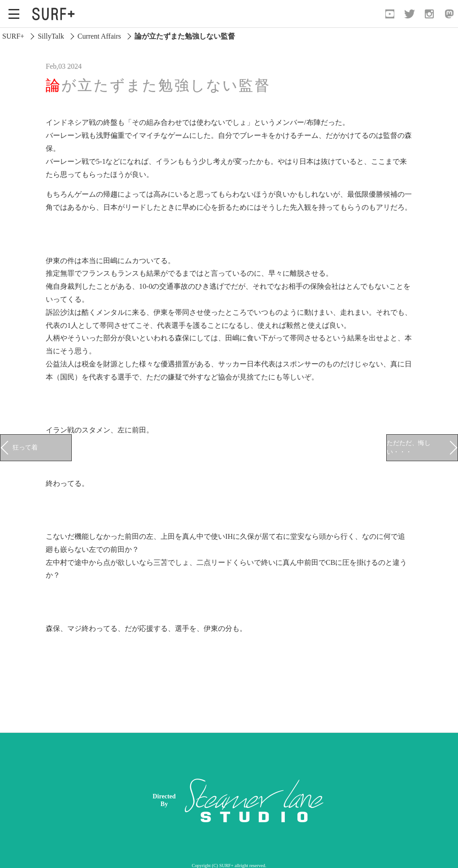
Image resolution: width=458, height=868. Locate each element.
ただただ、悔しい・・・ (409, 447)
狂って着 (25, 447)
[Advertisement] (299, 800)
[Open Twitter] (410, 14)
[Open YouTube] (390, 14)
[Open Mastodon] (449, 14)
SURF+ (13, 36)
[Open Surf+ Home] (56, 14)
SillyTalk (51, 36)
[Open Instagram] (429, 14)
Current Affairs (99, 36)
